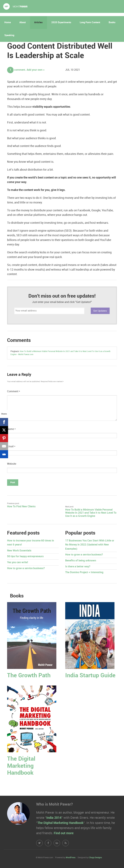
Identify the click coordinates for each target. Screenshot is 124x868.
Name (11, 429)
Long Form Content (90, 23)
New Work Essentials (19, 551)
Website (12, 464)
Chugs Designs (95, 858)
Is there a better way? (78, 567)
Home (8, 23)
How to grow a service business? (26, 568)
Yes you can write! (18, 562)
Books (112, 23)
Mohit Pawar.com (15, 6)
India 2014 (54, 818)
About (23, 23)
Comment (14, 392)
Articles (38, 23)
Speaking (9, 35)
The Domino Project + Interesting (84, 572)
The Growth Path (29, 676)
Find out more (64, 833)
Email (11, 447)
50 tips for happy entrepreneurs (25, 556)
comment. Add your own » (26, 70)
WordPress (71, 858)
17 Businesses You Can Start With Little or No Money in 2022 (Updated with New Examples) (90, 545)
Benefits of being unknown (81, 561)
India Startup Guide (90, 676)
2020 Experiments (61, 23)
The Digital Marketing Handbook (21, 766)
